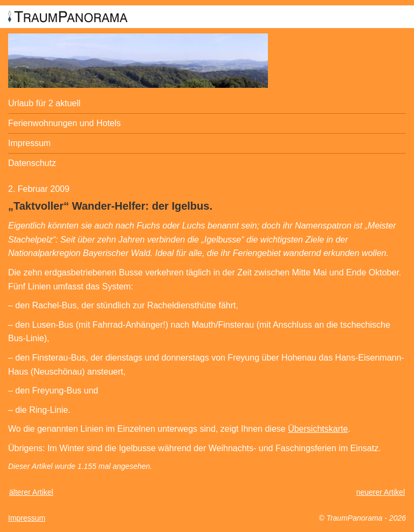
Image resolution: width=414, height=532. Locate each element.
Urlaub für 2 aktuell (44, 103)
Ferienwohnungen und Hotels (64, 123)
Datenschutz (32, 163)
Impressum (29, 143)
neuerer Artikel (381, 492)
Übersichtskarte (318, 429)
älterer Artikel (31, 492)
